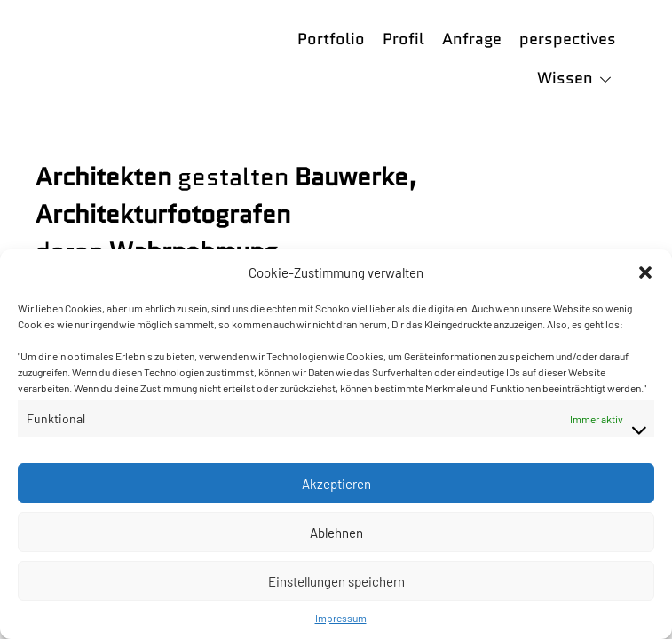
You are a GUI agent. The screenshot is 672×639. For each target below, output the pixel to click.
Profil (403, 39)
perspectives (568, 39)
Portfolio (331, 39)
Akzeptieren (336, 484)
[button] (645, 272)
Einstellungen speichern (336, 581)
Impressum (341, 618)
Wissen (565, 78)
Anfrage (472, 39)
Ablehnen (336, 532)
